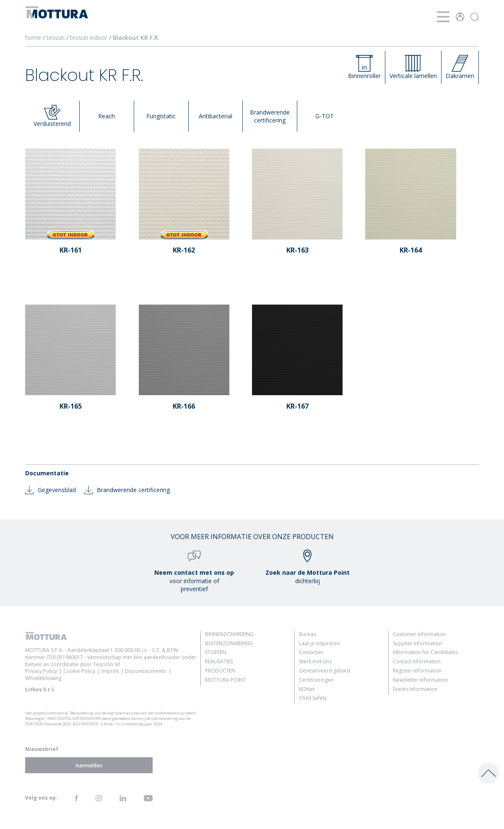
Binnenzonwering (229, 634)
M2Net (307, 689)
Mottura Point (225, 680)
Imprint (110, 671)
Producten (220, 671)
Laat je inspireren (320, 643)
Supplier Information (417, 643)
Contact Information (417, 661)
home (33, 38)
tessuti (56, 38)
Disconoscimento (146, 671)
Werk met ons (315, 661)
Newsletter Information (420, 680)
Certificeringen (316, 680)
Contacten (311, 652)
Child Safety (313, 698)
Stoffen (216, 652)
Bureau (308, 634)
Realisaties (219, 661)
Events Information (415, 689)
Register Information (417, 671)
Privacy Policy (41, 671)
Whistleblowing (43, 678)
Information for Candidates (425, 652)
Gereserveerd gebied (325, 671)
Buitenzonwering (229, 643)
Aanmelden (89, 765)
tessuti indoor (90, 38)
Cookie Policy (79, 671)
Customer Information (419, 634)
